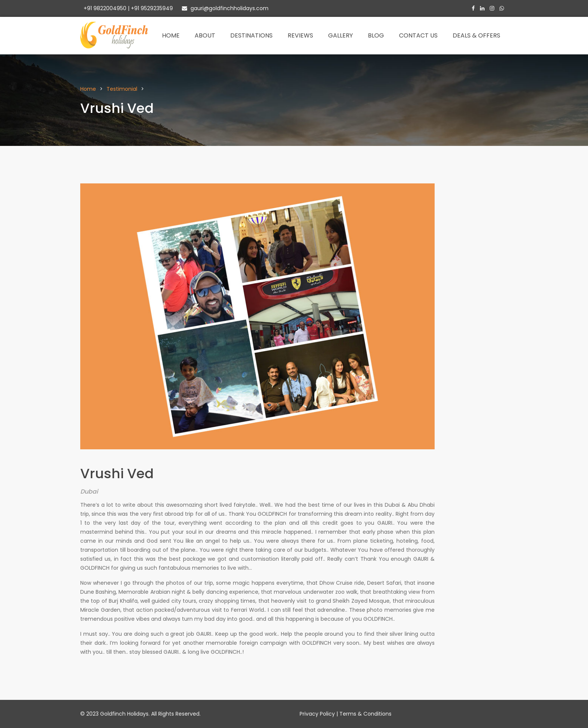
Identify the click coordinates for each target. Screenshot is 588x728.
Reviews (300, 35)
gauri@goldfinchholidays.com (225, 8)
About (205, 35)
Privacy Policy (317, 714)
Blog (376, 35)
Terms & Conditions (365, 714)
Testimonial (122, 89)
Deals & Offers (476, 35)
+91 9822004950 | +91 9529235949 (127, 8)
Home (171, 35)
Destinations (251, 35)
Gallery (340, 35)
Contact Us (418, 35)
